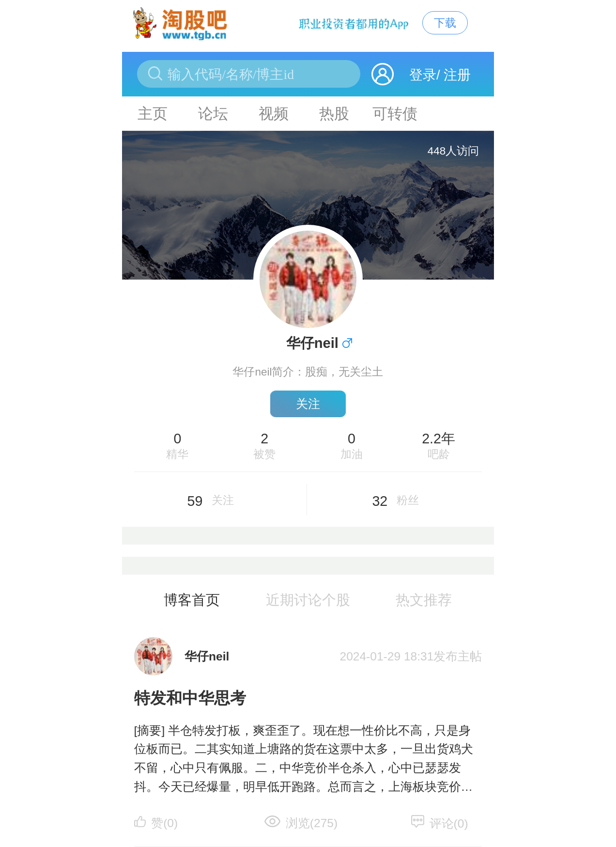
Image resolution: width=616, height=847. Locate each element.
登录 (423, 75)
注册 (457, 75)
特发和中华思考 (190, 698)
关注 (308, 404)
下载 (445, 23)
